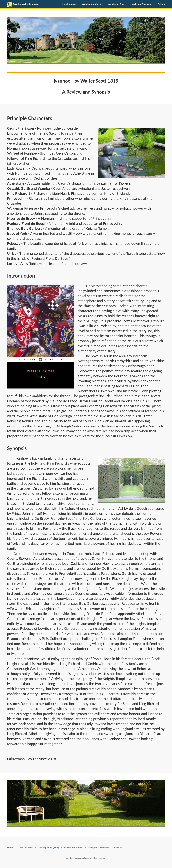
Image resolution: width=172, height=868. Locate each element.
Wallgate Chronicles (142, 4)
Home (10, 847)
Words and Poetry (117, 4)
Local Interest (70, 4)
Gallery (161, 4)
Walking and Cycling (92, 4)
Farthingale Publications (23, 4)
